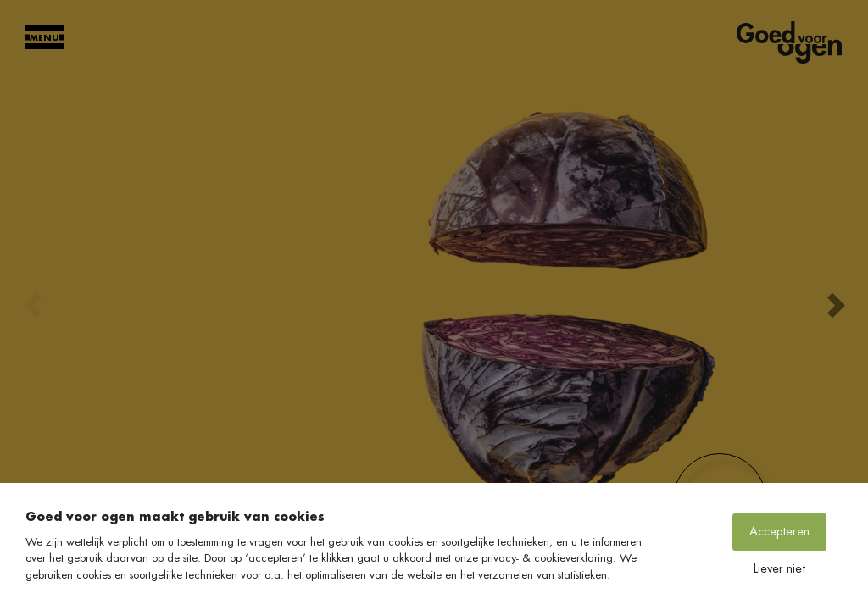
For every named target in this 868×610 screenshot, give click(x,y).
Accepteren (779, 531)
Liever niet (779, 568)
